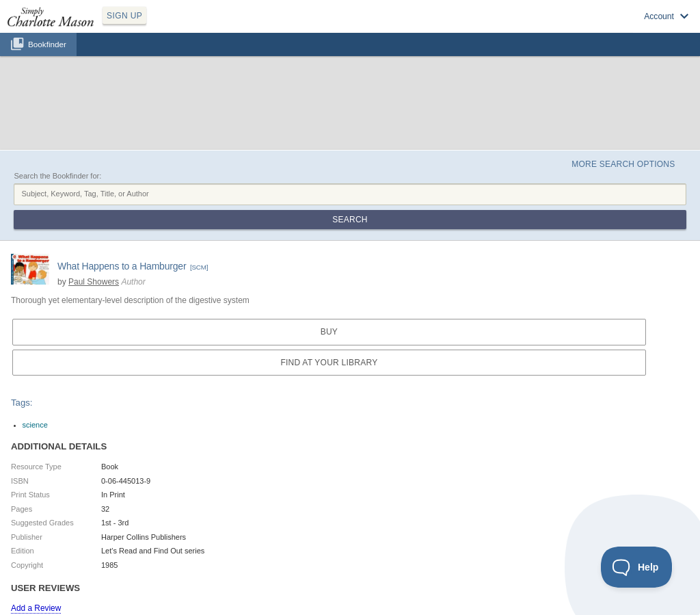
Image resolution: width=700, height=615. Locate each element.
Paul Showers (94, 282)
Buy (329, 332)
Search (350, 220)
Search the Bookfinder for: (57, 176)
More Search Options (623, 164)
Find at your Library (329, 363)
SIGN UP (124, 16)
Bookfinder (47, 44)
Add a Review (36, 608)
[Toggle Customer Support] (637, 567)
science (35, 425)
